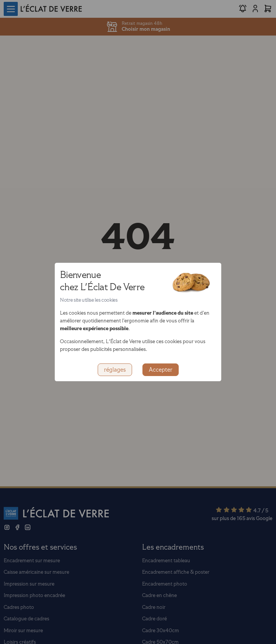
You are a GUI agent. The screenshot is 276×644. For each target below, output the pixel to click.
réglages (115, 370)
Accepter (161, 370)
